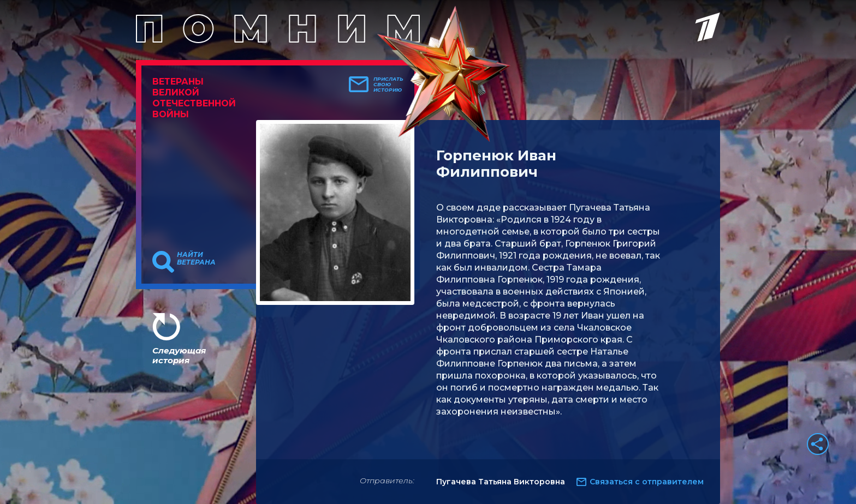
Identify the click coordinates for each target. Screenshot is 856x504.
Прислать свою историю (388, 85)
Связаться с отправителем (647, 482)
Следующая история (179, 355)
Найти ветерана (196, 259)
